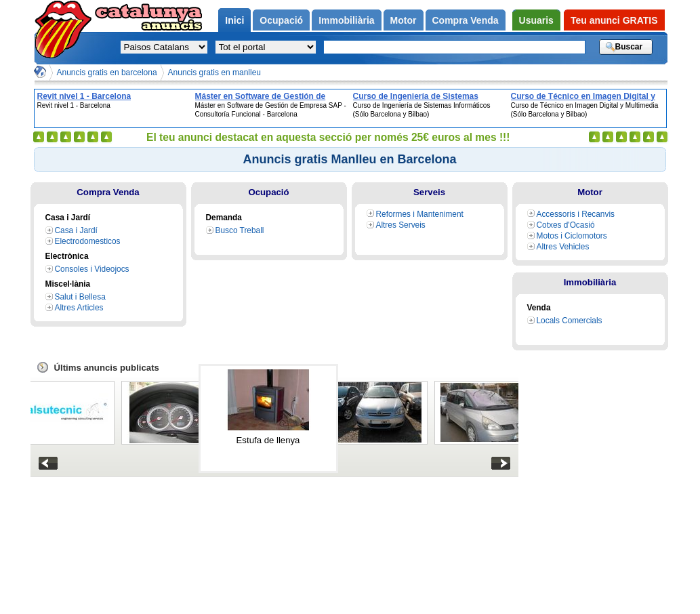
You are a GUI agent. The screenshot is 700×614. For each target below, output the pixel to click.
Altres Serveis (401, 225)
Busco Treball (240, 230)
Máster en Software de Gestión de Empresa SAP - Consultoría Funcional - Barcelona (271, 96)
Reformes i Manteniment (420, 214)
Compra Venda (108, 192)
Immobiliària (590, 282)
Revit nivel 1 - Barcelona (84, 96)
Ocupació (268, 192)
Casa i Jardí (76, 230)
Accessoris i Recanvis (576, 214)
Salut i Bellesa (80, 297)
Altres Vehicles (563, 247)
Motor (590, 192)
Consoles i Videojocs (92, 269)
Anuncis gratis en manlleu (214, 73)
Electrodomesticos (88, 241)
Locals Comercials (570, 321)
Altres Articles (79, 308)
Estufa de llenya (268, 440)
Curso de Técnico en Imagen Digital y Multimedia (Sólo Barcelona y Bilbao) (583, 96)
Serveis (429, 192)
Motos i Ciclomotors (572, 236)
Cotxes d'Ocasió (566, 225)
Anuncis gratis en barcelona (107, 73)
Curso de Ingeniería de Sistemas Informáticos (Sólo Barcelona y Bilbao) (428, 96)
